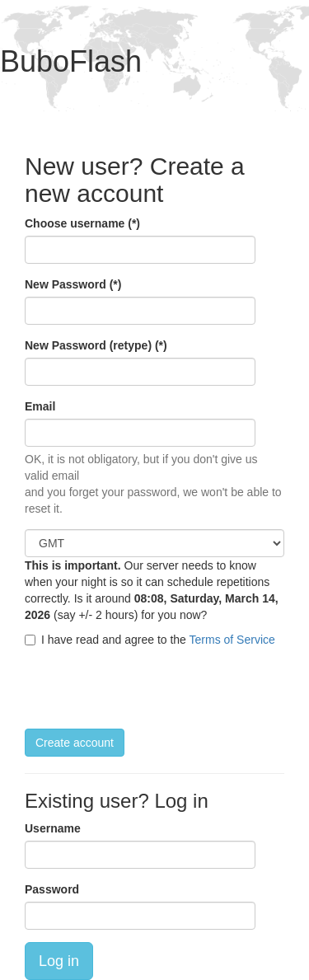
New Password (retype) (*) (96, 345)
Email (40, 406)
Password (52, 889)
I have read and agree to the (150, 640)
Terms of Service (232, 640)
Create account (75, 743)
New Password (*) (73, 284)
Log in (59, 961)
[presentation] (150, 688)
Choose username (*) (82, 223)
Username (53, 828)
